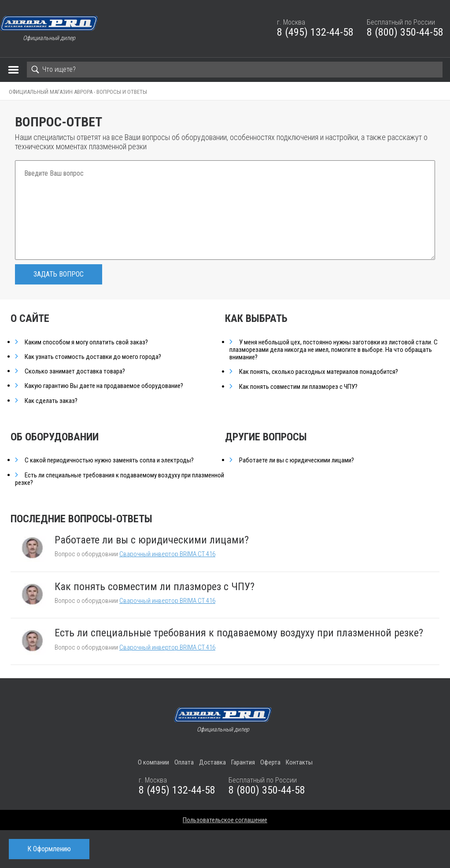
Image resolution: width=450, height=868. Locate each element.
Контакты (299, 762)
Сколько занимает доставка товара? (75, 371)
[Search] (235, 70)
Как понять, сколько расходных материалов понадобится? (319, 372)
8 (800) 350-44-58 (405, 32)
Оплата (184, 762)
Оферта (270, 762)
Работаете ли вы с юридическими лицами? (297, 460)
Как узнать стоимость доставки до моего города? (93, 357)
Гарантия (243, 762)
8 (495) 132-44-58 (315, 32)
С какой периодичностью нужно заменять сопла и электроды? (109, 460)
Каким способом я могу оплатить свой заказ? (86, 342)
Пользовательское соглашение (225, 820)
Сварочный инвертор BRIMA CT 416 (167, 554)
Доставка (212, 762)
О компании (153, 762)
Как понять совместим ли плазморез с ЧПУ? (298, 387)
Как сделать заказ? (51, 401)
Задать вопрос (59, 274)
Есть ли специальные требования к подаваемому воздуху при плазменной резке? (120, 479)
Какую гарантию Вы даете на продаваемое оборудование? (104, 386)
